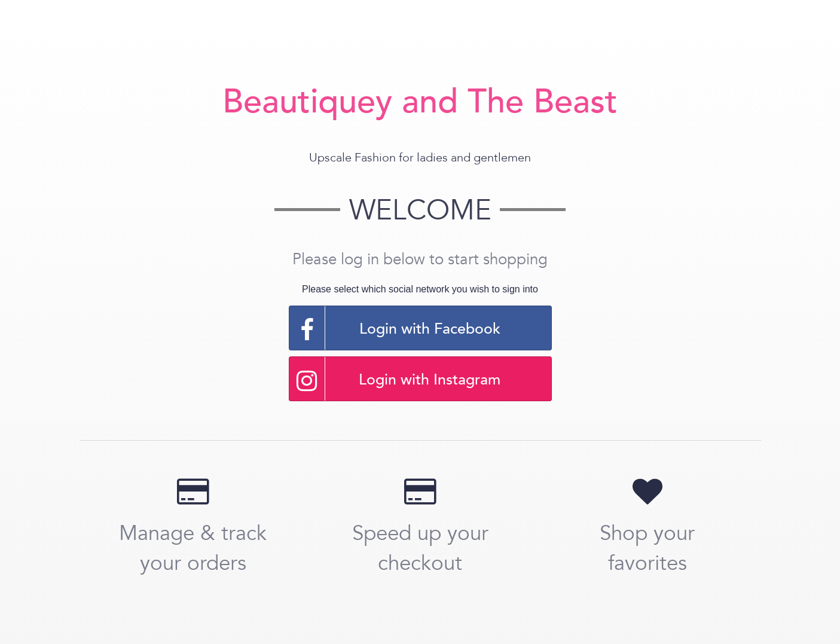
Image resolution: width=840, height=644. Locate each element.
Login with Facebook (395, 328)
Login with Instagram (395, 379)
